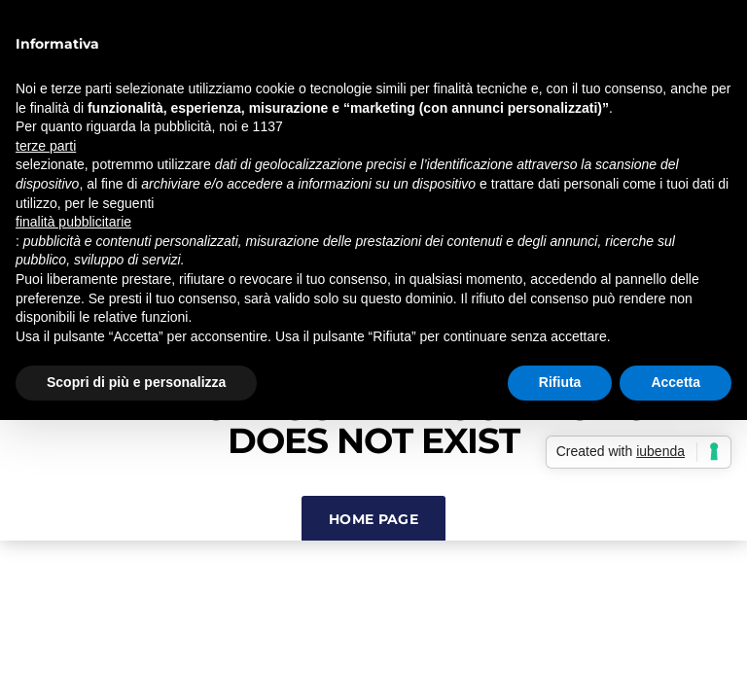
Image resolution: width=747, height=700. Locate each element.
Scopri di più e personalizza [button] (136, 382)
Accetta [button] (676, 382)
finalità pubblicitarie (73, 222)
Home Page (373, 519)
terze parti (46, 146)
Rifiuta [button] (560, 382)
